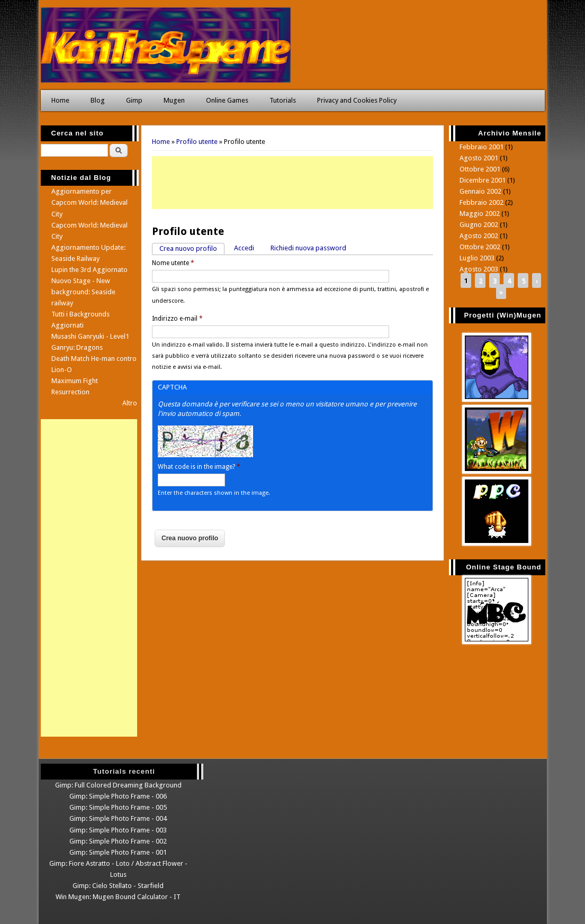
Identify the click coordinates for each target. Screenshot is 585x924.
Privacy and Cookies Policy (357, 100)
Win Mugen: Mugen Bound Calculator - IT (118, 897)
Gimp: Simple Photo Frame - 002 (118, 841)
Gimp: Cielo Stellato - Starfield (118, 886)
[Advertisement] (292, 183)
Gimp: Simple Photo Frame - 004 (118, 818)
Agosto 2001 (479, 158)
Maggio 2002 (480, 214)
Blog (98, 100)
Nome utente (173, 263)
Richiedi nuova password (308, 248)
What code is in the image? (199, 467)
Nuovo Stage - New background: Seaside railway (83, 292)
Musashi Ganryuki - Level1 (90, 336)
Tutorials (283, 100)
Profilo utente (197, 142)
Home (60, 100)
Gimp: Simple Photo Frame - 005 (118, 807)
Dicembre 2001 (483, 180)
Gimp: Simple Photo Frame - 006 (118, 796)
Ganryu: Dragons (77, 347)
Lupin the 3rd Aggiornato (89, 270)
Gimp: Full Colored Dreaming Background (118, 785)
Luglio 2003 (477, 258)
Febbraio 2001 (481, 147)
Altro (130, 403)
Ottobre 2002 (480, 247)
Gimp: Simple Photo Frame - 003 (118, 830)
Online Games (227, 100)
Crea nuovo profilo (192, 248)
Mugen (174, 100)
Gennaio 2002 (480, 191)
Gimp (134, 100)
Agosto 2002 (479, 236)
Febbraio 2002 (481, 202)
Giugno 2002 (479, 225)
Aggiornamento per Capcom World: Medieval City (89, 202)
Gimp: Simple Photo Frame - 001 (118, 852)
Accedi (244, 248)
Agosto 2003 (479, 269)
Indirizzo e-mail (177, 319)
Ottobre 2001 (480, 169)
